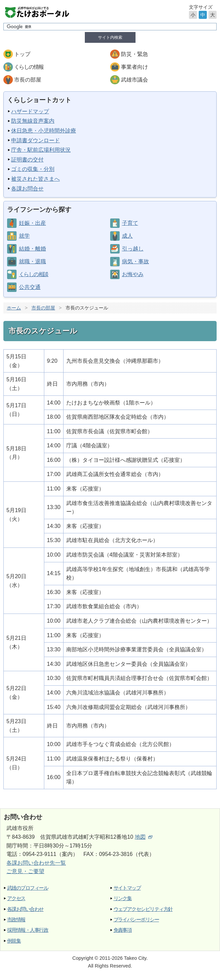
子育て (130, 223)
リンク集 (123, 898)
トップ (22, 54)
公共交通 (30, 287)
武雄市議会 (135, 80)
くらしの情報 (29, 67)
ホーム (14, 308)
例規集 (14, 941)
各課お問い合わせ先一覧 (36, 863)
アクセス (16, 898)
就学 (24, 236)
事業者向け (135, 67)
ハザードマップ (30, 111)
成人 (127, 236)
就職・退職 (32, 261)
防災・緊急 (135, 54)
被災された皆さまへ (35, 179)
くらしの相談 (33, 274)
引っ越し (133, 249)
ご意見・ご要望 (25, 871)
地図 (144, 837)
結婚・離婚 (32, 249)
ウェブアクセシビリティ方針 (143, 909)
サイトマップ (127, 888)
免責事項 (123, 930)
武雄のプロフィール (28, 888)
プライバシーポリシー (136, 919)
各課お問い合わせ (25, 909)
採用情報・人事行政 (28, 930)
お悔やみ (133, 274)
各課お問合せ (27, 189)
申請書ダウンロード (35, 140)
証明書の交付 (27, 160)
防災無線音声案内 (33, 121)
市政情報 (16, 919)
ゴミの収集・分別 (33, 169)
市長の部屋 (28, 80)
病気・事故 (136, 261)
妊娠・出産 (32, 223)
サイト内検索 (110, 37)
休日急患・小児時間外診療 (44, 131)
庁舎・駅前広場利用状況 (41, 150)
